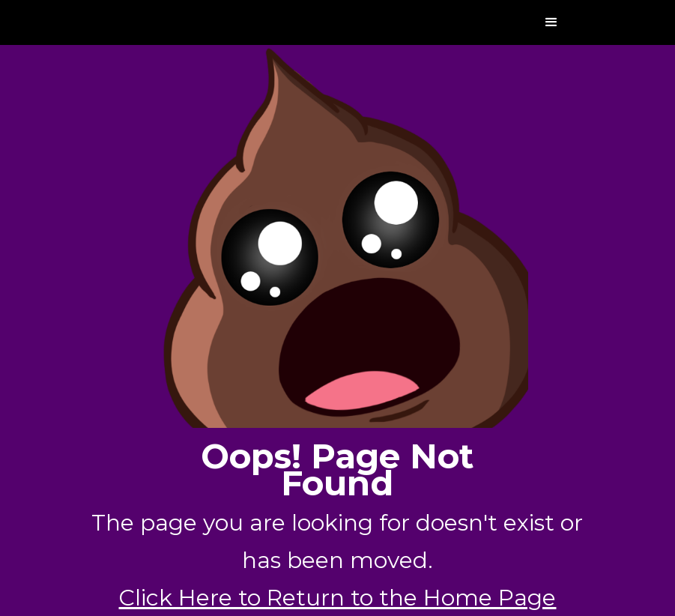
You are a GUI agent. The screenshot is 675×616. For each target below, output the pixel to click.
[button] (551, 22)
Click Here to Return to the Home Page (337, 598)
